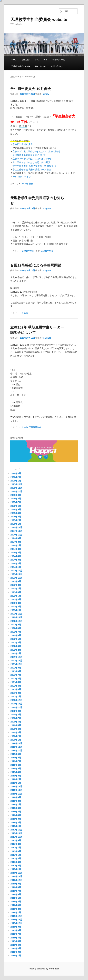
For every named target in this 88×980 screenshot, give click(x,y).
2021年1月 (16, 697)
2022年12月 (16, 614)
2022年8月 (16, 628)
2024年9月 (16, 538)
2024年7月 (16, 545)
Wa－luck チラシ (22, 177)
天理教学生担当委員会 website (39, 20)
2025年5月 (16, 510)
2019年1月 (16, 783)
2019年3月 (16, 776)
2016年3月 (16, 905)
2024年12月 (16, 527)
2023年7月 (16, 589)
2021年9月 (16, 668)
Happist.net (40, 66)
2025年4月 (16, 513)
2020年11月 (16, 704)
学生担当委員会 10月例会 (31, 89)
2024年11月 (16, 531)
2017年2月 (16, 866)
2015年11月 (16, 920)
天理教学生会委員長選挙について (29, 155)
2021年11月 (16, 661)
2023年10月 (16, 578)
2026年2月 (16, 477)
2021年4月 (16, 686)
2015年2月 (16, 952)
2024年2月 (16, 563)
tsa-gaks (47, 208)
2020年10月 (16, 707)
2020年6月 (16, 722)
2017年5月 (16, 855)
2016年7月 (16, 891)
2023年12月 (16, 571)
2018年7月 (16, 804)
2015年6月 (16, 938)
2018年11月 (16, 790)
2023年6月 (16, 592)
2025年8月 (16, 499)
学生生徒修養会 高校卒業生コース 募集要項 (34, 166)
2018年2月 (16, 823)
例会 (31, 184)
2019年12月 (16, 743)
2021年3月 (16, 689)
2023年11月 (16, 574)
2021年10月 (16, 664)
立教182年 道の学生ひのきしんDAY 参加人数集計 (37, 151)
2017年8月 (16, 844)
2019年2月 (16, 779)
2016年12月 (16, 873)
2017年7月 (16, 848)
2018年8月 (16, 801)
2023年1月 (16, 610)
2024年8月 (16, 542)
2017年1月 (16, 869)
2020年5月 (16, 725)
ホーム (14, 60)
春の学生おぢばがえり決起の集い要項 (31, 162)
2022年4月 (16, 643)
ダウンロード (41, 60)
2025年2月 (16, 520)
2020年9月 (16, 711)
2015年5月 (16, 941)
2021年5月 (16, 682)
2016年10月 (16, 880)
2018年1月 (16, 826)
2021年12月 (16, 657)
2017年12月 (16, 830)
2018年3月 (16, 819)
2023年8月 (16, 585)
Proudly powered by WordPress (44, 969)
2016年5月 (16, 898)
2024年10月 (16, 535)
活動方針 (26, 60)
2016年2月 (16, 909)
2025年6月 (16, 506)
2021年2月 (16, 693)
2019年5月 (16, 769)
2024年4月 (16, 556)
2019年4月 (16, 772)
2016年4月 (16, 902)
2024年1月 (16, 567)
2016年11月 (16, 876)
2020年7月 (16, 718)
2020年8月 (16, 715)
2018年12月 (16, 786)
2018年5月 (16, 812)
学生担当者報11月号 (23, 144)
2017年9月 (16, 840)
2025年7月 (16, 502)
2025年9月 (16, 495)
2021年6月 (16, 679)
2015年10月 (16, 923)
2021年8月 (16, 671)
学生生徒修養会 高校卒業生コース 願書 (32, 170)
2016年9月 (16, 884)
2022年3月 (16, 646)
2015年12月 (16, 916)
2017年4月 (16, 858)
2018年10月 (16, 794)
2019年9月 (16, 754)
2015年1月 (16, 956)
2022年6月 (16, 635)
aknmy (46, 94)
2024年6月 (16, 549)
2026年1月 (16, 481)
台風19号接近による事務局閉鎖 (36, 265)
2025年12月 (16, 484)
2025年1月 (16, 524)
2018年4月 (16, 815)
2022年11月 (16, 617)
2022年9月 (16, 625)
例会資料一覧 (59, 60)
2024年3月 (16, 560)
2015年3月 (16, 948)
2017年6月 (16, 851)
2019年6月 (16, 765)
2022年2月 (16, 650)
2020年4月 (16, 729)
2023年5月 (16, 596)
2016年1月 (16, 912)
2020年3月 (16, 732)
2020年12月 (16, 700)
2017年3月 (16, 862)
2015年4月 (16, 945)
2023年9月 (16, 581)
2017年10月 (16, 837)
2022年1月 (16, 653)
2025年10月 (16, 491)
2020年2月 (16, 736)
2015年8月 (16, 930)
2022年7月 (16, 632)
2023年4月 (16, 599)
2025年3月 (16, 517)
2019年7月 (16, 761)
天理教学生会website (21, 66)
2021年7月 (16, 675)
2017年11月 (16, 833)
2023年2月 (16, 607)
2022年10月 (16, 621)
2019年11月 (16, 747)
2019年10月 (16, 750)
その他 (25, 184)
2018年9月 (16, 797)
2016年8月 (16, 887)
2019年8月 (16, 758)
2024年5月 (16, 553)
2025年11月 (16, 488)
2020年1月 (16, 740)
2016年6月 (16, 894)
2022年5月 (16, 639)
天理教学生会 (28, 251)
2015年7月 (16, 934)
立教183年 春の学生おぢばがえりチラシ (32, 159)
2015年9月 (16, 927)
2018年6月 (16, 808)
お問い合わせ (57, 66)
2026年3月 (16, 473)
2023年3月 (16, 603)
